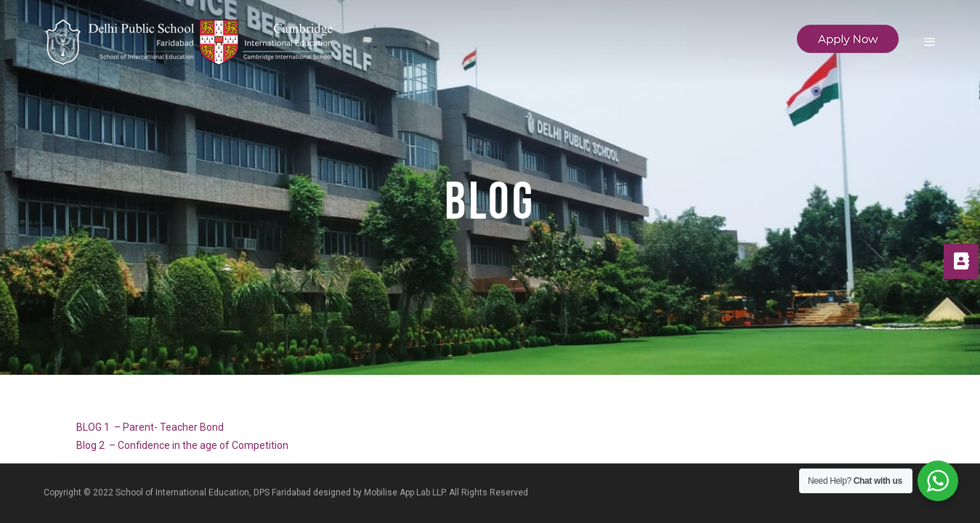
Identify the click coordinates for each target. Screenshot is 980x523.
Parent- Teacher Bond (173, 427)
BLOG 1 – (100, 427)
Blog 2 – (97, 445)
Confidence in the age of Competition (203, 445)
